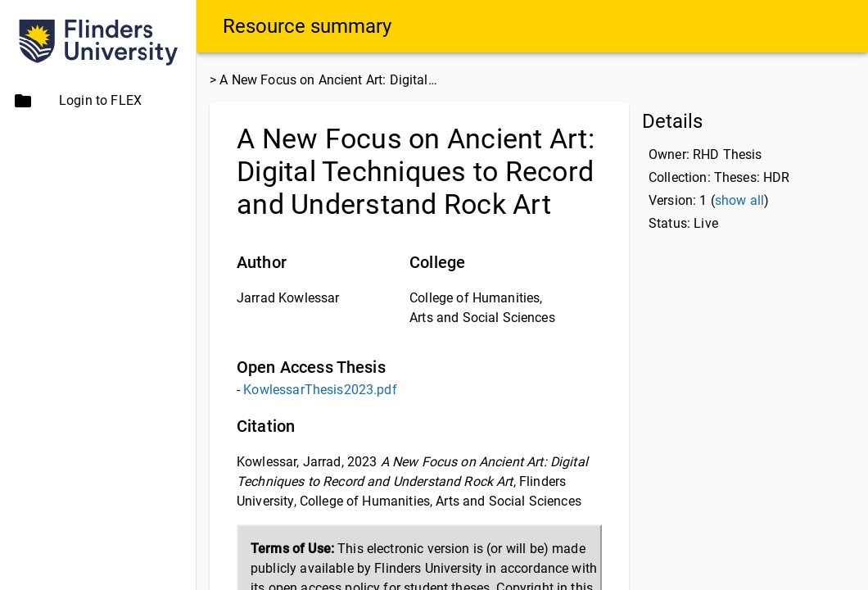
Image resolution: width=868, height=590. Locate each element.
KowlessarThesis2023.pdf (320, 390)
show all (739, 200)
